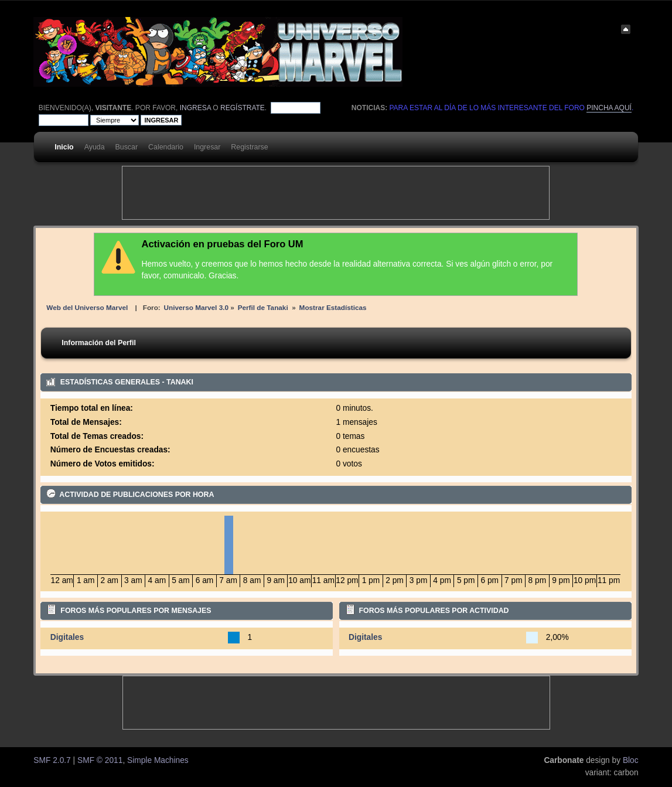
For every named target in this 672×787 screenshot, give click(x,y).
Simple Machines (158, 760)
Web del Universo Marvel (87, 307)
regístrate (243, 108)
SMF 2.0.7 (52, 760)
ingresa (195, 108)
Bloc (631, 760)
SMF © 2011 (100, 760)
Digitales (67, 637)
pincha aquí (609, 108)
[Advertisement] (336, 193)
